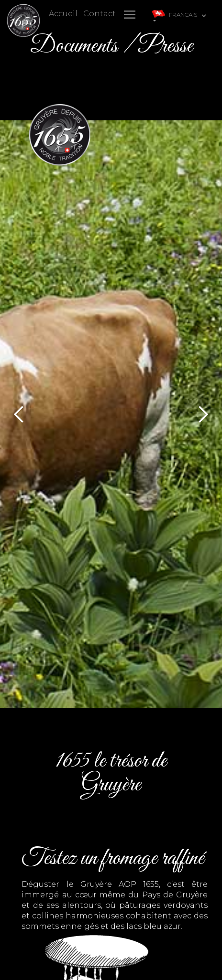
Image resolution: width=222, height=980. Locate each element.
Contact (100, 14)
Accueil (63, 14)
